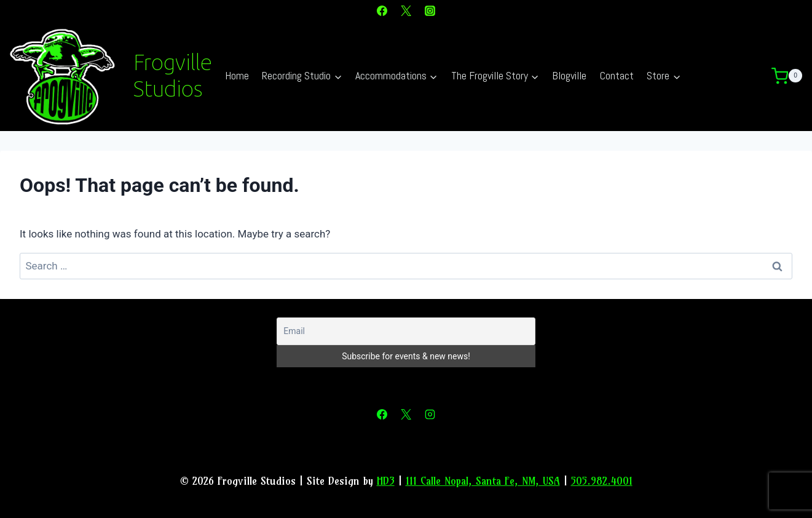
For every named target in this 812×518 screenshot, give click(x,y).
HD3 (386, 481)
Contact (617, 75)
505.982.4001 (602, 481)
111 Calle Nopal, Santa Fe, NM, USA (483, 481)
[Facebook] (382, 10)
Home (237, 75)
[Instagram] (430, 10)
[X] (406, 10)
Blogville (569, 75)
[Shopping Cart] (792, 76)
